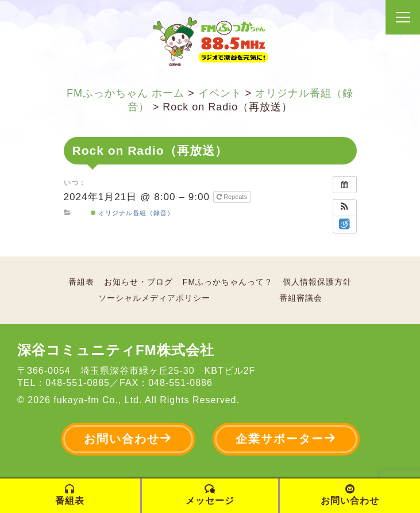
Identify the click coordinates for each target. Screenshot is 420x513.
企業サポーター (286, 439)
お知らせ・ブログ (138, 282)
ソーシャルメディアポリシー (154, 298)
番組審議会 (301, 298)
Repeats (233, 197)
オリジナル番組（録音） (132, 213)
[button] (345, 208)
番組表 (81, 282)
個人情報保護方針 (317, 282)
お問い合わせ (128, 439)
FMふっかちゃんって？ (228, 282)
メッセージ (210, 495)
